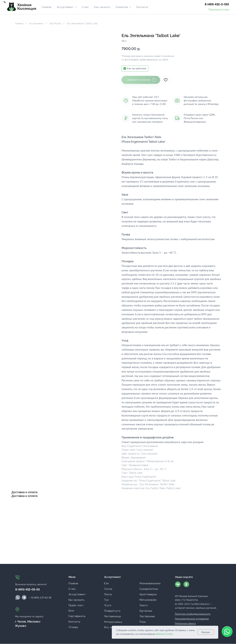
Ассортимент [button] (66, 7)
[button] (217, 4)
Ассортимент (36, 24)
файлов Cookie (164, 634)
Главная (47, 7)
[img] (18, 597)
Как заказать (102, 7)
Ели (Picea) (55, 24)
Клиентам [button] (122, 7)
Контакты (142, 7)
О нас (85, 7)
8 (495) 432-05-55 (28, 590)
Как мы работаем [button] (137, 68)
